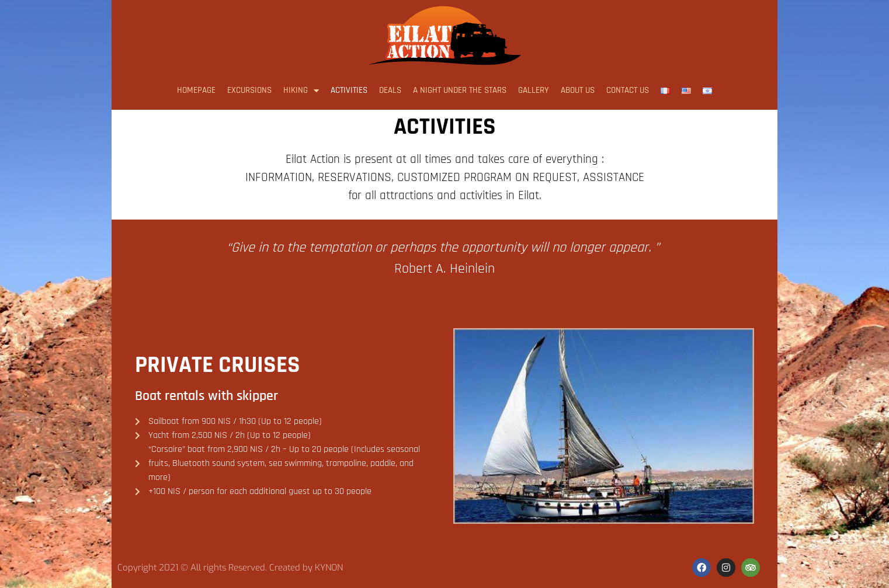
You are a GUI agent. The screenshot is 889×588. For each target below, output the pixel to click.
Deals (390, 90)
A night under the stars (460, 90)
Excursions (249, 90)
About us (578, 90)
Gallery (534, 90)
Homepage (196, 90)
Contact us (628, 90)
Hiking (301, 91)
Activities (349, 90)
